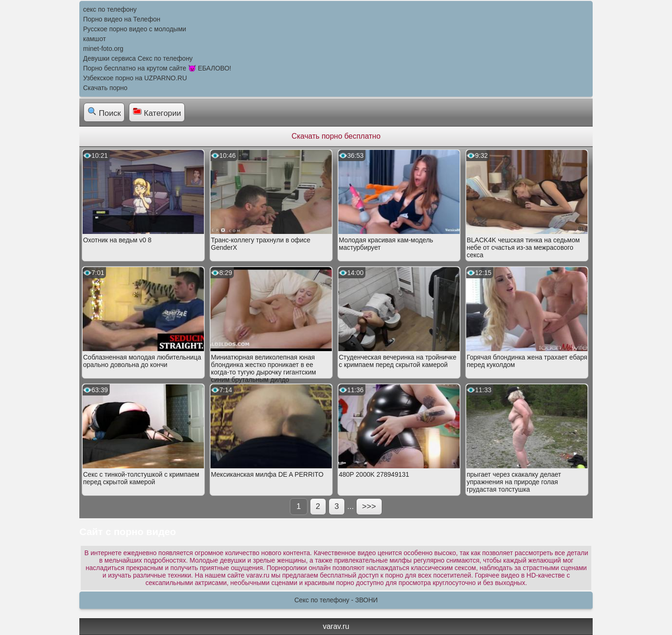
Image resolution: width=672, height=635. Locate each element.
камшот (94, 39)
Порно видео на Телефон (122, 19)
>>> (369, 506)
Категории (157, 112)
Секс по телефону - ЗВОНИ (336, 600)
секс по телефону (110, 9)
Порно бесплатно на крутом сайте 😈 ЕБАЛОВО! (157, 68)
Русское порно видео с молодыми (135, 29)
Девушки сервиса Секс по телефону (138, 58)
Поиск (104, 112)
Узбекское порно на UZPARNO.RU (135, 78)
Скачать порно (105, 88)
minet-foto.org (103, 49)
